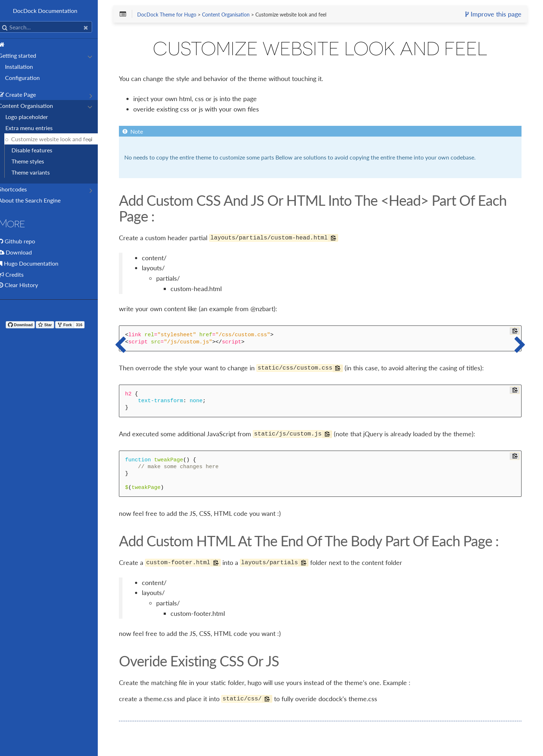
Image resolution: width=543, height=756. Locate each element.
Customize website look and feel (59, 139)
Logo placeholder (34, 117)
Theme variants (38, 172)
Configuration (30, 78)
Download (26, 252)
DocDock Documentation (54, 11)
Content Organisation (33, 106)
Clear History (26, 285)
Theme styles (35, 161)
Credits (22, 274)
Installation (27, 66)
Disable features (39, 150)
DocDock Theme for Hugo (178, 15)
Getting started (25, 55)
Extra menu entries (37, 128)
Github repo (27, 241)
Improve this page (492, 15)
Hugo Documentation (39, 263)
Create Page (25, 94)
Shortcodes (20, 189)
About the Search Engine (37, 200)
